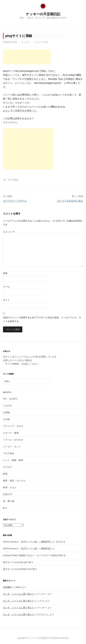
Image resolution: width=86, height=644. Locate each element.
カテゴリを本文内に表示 (70, 201)
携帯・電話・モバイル (14, 481)
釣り (5, 508)
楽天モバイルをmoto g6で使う (18, 562)
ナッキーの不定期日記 (43, 14)
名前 (5, 273)
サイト (6, 300)
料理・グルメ (10, 487)
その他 (6, 419)
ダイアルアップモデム (15, 201)
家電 (5, 474)
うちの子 (7, 406)
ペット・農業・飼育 (13, 460)
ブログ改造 (13, 180)
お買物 (6, 412)
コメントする (41, 42)
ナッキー (26, 42)
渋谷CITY (8, 494)
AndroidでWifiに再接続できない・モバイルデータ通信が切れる (34, 555)
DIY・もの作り (10, 399)
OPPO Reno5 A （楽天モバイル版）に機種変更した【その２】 (34, 542)
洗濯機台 (7, 587)
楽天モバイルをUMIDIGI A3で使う (20, 569)
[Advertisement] (27, 57)
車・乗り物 (9, 501)
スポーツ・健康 (11, 433)
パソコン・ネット (12, 447)
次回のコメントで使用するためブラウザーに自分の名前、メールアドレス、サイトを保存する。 (42, 319)
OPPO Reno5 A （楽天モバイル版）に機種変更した (29, 549)
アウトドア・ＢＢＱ (13, 426)
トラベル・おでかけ (13, 440)
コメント (9, 232)
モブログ (7, 467)
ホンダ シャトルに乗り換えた (19, 594)
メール (6, 287)
